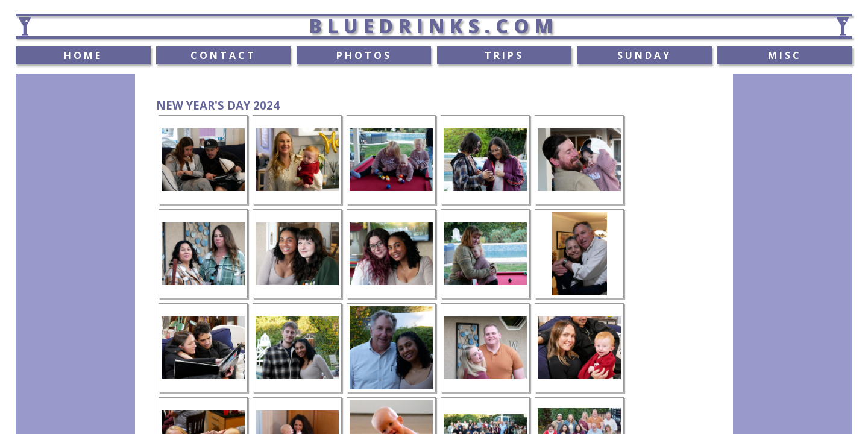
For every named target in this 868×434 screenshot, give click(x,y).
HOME (83, 55)
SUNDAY (644, 55)
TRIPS (504, 55)
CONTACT (223, 55)
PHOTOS (364, 55)
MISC (785, 55)
